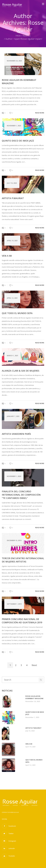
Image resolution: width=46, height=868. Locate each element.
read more (40, 113)
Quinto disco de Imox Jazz (18, 141)
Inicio (18, 36)
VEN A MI (7, 256)
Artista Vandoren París (16, 434)
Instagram (9, 841)
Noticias (27, 36)
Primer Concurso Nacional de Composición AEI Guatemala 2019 (22, 621)
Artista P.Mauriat (13, 198)
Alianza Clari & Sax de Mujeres (21, 371)
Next (34, 665)
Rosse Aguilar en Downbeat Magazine (19, 82)
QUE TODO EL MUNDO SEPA (17, 313)
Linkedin (8, 848)
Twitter (8, 833)
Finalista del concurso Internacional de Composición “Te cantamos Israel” (21, 495)
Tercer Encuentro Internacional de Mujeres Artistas (23, 560)
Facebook (9, 826)
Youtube (8, 856)
